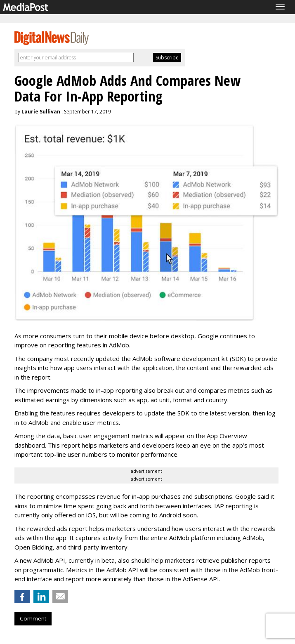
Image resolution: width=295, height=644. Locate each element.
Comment (33, 618)
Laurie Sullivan (41, 112)
